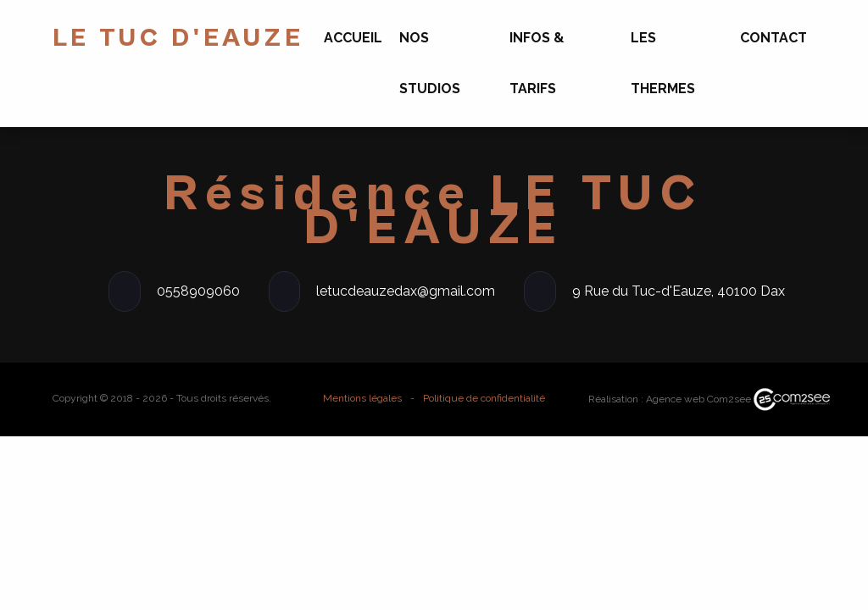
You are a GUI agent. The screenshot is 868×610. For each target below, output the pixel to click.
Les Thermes (663, 63)
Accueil (353, 38)
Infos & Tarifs (537, 63)
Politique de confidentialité (484, 398)
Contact (773, 38)
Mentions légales (362, 398)
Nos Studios (430, 63)
